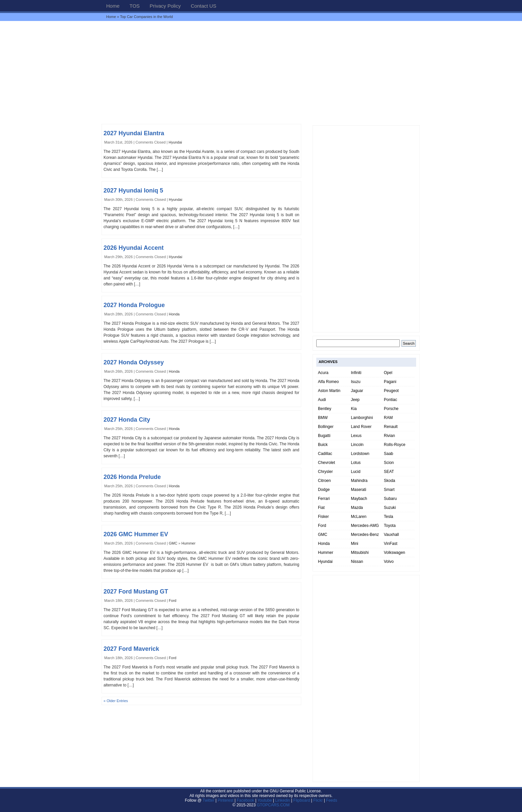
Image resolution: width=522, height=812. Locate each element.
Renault (391, 427)
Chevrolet (326, 463)
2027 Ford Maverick (131, 649)
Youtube (265, 800)
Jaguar (357, 391)
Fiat (321, 508)
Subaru (390, 499)
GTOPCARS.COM (273, 805)
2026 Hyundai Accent (133, 248)
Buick (323, 445)
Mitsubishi (360, 553)
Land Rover (361, 427)
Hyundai (175, 142)
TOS (135, 6)
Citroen (324, 481)
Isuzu (356, 382)
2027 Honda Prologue (134, 305)
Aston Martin (329, 391)
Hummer (188, 543)
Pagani (390, 382)
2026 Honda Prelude (132, 477)
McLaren (359, 517)
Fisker (323, 517)
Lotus (356, 463)
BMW (323, 418)
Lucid (356, 472)
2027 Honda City (127, 420)
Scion (389, 463)
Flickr (318, 800)
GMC (173, 543)
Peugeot (391, 391)
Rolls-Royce (395, 445)
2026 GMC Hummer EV (136, 534)
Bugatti (324, 436)
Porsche (391, 409)
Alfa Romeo (328, 382)
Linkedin (283, 800)
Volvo (389, 562)
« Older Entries (116, 701)
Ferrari (324, 499)
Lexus (356, 436)
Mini (355, 544)
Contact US (204, 6)
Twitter (209, 800)
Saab (389, 454)
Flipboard (302, 800)
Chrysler (325, 472)
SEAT (389, 472)
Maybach (359, 499)
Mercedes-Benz (365, 535)
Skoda (390, 481)
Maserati (359, 490)
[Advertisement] (261, 72)
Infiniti (356, 373)
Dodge (324, 490)
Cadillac (325, 454)
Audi (322, 400)
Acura (323, 373)
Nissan (357, 562)
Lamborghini (362, 418)
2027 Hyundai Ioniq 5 (133, 191)
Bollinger (326, 427)
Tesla (389, 517)
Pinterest (226, 800)
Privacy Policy (165, 6)
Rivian (389, 436)
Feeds (331, 800)
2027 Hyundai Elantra (134, 133)
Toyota (390, 526)
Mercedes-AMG (365, 526)
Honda (174, 314)
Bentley (325, 409)
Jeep (355, 400)
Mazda (357, 508)
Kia (354, 409)
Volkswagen (394, 553)
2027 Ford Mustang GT (136, 592)
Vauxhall (391, 535)
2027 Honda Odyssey (134, 362)
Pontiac (391, 400)
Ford (173, 601)
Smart (389, 490)
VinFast (391, 544)
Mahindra (359, 481)
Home (113, 6)
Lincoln (357, 445)
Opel (388, 373)
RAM (388, 418)
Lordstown (360, 454)
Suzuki (390, 508)
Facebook (246, 800)
